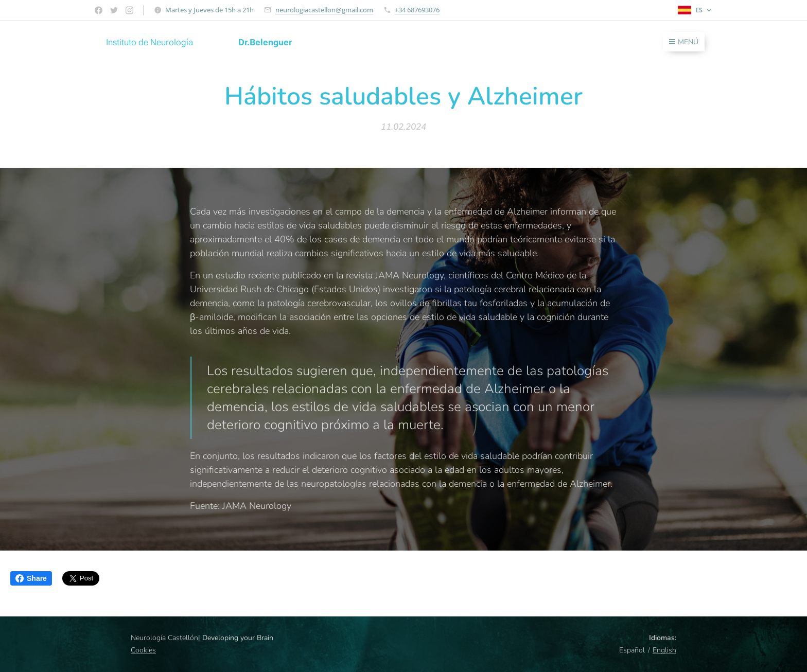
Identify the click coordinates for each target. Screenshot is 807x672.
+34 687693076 (417, 10)
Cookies (143, 650)
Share (31, 578)
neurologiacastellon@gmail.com (324, 10)
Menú (684, 42)
